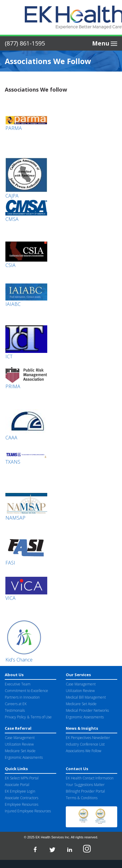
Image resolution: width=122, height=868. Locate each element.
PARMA (14, 128)
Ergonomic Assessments (85, 717)
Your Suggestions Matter (85, 785)
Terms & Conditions (82, 798)
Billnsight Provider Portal (85, 791)
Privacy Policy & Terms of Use (28, 717)
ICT (9, 356)
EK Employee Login (20, 791)
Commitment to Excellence (26, 691)
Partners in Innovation (22, 697)
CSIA (10, 265)
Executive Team (18, 684)
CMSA (12, 219)
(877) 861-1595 (25, 43)
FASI (10, 563)
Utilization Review (80, 691)
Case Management (81, 684)
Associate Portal (17, 785)
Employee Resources (22, 804)
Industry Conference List (85, 744)
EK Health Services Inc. (53, 837)
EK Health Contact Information (90, 778)
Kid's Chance (19, 660)
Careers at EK (16, 704)
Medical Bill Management (86, 697)
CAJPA (12, 196)
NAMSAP (15, 518)
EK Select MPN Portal (22, 778)
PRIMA (13, 386)
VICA (10, 598)
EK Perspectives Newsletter (88, 738)
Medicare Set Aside (81, 704)
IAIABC (13, 304)
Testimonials (15, 710)
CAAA (11, 438)
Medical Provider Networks (87, 710)
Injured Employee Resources (28, 811)
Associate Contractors (22, 798)
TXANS (13, 462)
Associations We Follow (84, 751)
